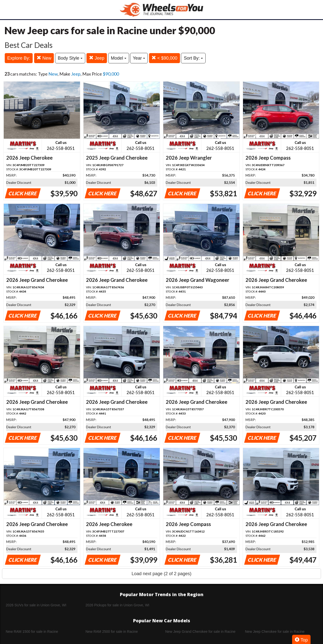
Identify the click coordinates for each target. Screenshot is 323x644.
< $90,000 (164, 58)
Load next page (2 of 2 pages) (161, 574)
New (44, 58)
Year (139, 58)
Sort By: (193, 58)
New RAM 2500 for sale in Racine (112, 632)
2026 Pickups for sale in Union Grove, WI (117, 605)
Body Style (70, 58)
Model (119, 58)
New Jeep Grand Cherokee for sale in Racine (200, 632)
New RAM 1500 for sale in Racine (32, 632)
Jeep (97, 58)
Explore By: (19, 58)
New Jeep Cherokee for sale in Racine (275, 632)
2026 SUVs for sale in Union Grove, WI (36, 605)
